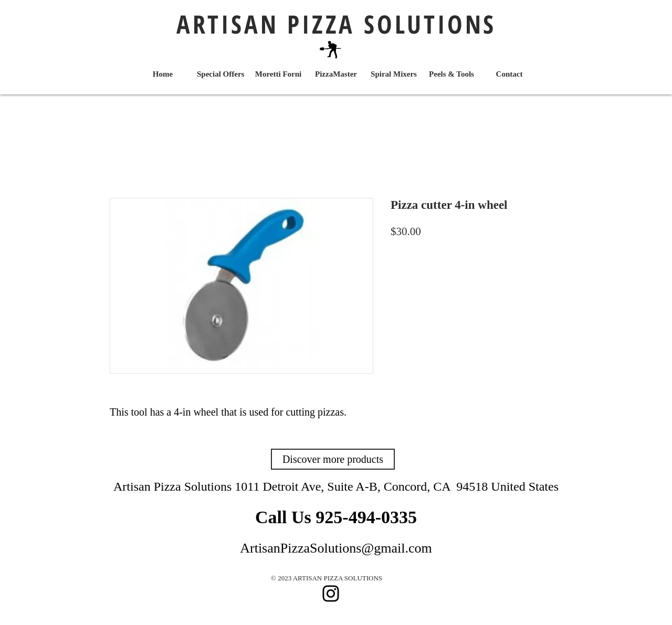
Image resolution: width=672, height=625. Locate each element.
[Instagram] (331, 594)
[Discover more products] (333, 459)
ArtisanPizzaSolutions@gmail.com (336, 548)
